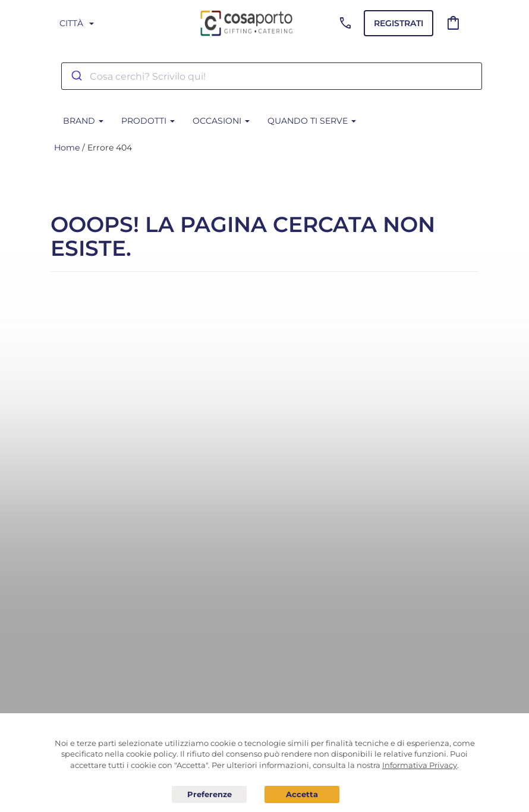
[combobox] (272, 76)
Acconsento (302, 794)
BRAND (83, 121)
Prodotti (148, 121)
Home (67, 148)
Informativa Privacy (420, 765)
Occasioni (221, 121)
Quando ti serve (312, 121)
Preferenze (209, 795)
